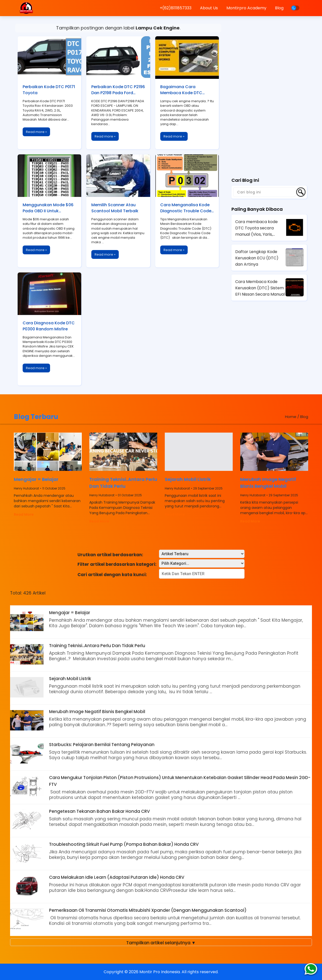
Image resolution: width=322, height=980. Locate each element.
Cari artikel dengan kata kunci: (112, 575)
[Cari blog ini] (264, 192)
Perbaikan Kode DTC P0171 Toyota (49, 90)
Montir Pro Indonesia (160, 972)
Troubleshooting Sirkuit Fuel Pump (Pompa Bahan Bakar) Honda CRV (124, 844)
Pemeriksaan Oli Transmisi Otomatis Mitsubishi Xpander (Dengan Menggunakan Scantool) (148, 910)
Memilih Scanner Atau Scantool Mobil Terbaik (115, 208)
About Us (209, 8)
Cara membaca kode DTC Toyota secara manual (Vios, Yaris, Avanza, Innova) (256, 228)
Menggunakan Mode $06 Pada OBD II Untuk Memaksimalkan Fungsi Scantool (48, 208)
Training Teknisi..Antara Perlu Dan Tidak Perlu (123, 483)
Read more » (36, 132)
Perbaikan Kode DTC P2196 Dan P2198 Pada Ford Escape (118, 90)
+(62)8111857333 (176, 8)
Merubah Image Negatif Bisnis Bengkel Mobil (268, 483)
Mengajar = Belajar (36, 479)
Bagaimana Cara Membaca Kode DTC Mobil (181, 90)
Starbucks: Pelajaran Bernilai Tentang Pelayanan (102, 745)
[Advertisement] (269, 94)
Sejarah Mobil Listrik (188, 479)
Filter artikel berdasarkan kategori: (117, 564)
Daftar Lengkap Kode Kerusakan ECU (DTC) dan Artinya (257, 258)
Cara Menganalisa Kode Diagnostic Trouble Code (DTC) (186, 208)
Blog (279, 8)
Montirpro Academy (246, 8)
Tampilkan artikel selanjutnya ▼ (161, 943)
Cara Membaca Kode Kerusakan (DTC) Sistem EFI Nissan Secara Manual (260, 288)
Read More (24, 514)
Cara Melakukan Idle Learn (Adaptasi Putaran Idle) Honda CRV (117, 877)
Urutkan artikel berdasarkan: (110, 555)
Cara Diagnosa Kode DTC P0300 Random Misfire (49, 326)
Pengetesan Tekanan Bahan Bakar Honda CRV (99, 811)
